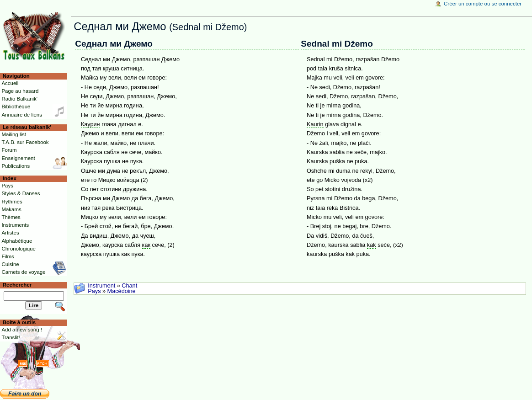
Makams (11, 209)
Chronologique (19, 249)
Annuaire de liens (22, 115)
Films (8, 256)
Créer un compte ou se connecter (483, 4)
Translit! (11, 337)
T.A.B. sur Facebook (25, 142)
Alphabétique (17, 241)
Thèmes (11, 217)
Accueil (10, 83)
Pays (94, 291)
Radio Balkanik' (19, 99)
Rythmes (12, 202)
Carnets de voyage (23, 272)
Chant (129, 286)
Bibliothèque (16, 107)
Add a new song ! (22, 330)
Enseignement (18, 158)
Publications (16, 166)
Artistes (10, 233)
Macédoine (122, 291)
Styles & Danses (21, 193)
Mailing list (13, 134)
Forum (9, 150)
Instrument (101, 286)
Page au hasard (20, 91)
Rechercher (17, 285)
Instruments (15, 225)
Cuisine (10, 264)
